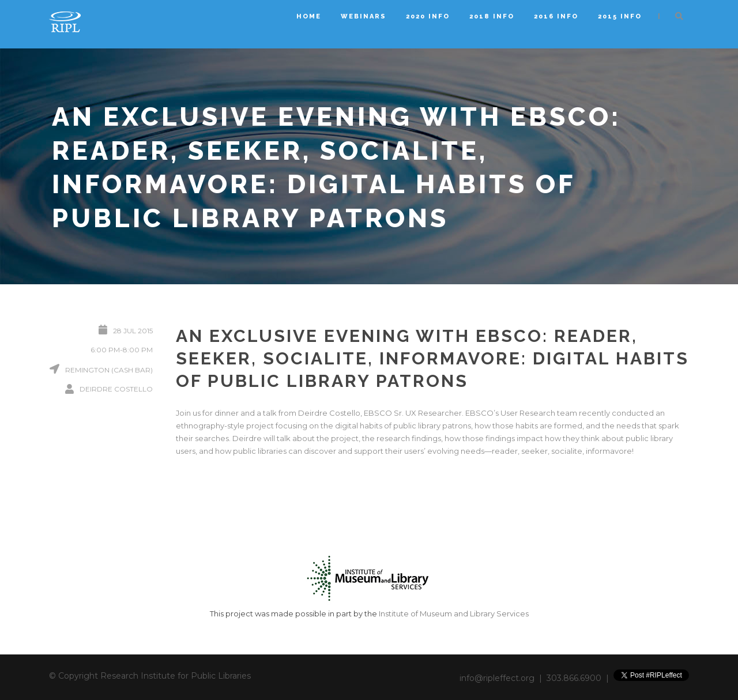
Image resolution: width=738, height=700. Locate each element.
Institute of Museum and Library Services (454, 614)
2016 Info (556, 16)
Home (309, 16)
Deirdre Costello (116, 389)
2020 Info (428, 16)
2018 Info (492, 16)
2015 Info (620, 16)
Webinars (364, 16)
